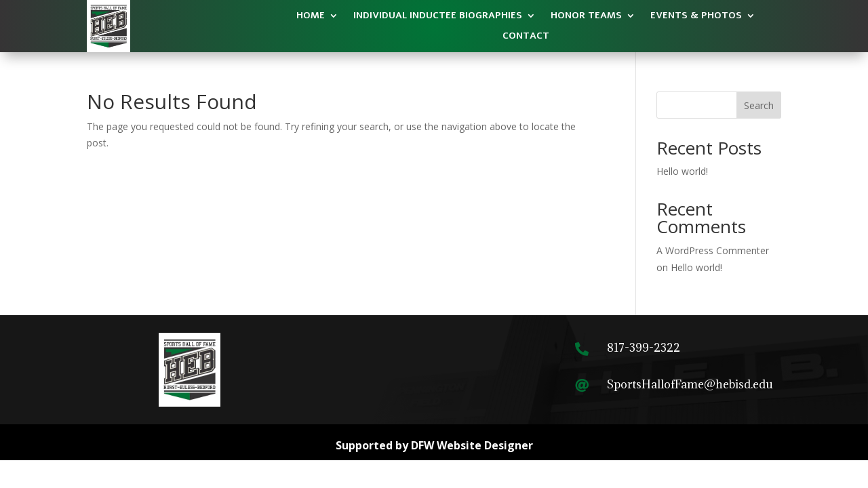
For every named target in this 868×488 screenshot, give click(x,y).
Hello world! (682, 171)
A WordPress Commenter (713, 250)
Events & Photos (696, 16)
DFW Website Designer (472, 445)
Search (759, 105)
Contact (526, 37)
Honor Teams (586, 16)
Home (311, 16)
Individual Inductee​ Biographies (438, 16)
